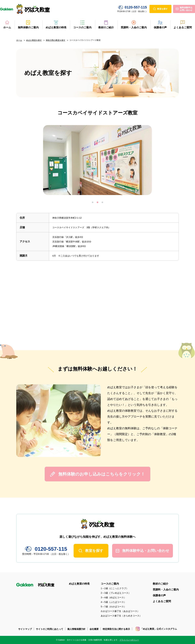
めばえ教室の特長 (56, 27)
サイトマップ (25, 629)
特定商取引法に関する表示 (116, 629)
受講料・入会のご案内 (134, 27)
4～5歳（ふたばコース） (113, 602)
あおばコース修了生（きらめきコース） (121, 616)
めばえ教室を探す (34, 40)
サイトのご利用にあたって (50, 629)
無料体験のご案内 (28, 27)
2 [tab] (97, 202)
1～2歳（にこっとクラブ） (115, 588)
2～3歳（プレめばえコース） (116, 593)
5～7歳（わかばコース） (113, 607)
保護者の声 (160, 27)
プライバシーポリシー (129, 640)
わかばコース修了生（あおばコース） (120, 611)
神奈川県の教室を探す (56, 40)
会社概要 (94, 629)
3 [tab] (102, 202)
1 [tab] (93, 202)
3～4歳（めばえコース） (113, 597)
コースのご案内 (82, 27)
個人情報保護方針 (76, 629)
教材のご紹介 (106, 27)
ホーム (7, 27)
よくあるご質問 (183, 27)
